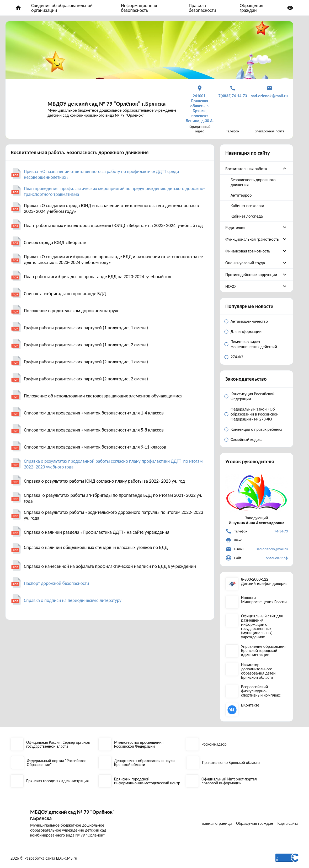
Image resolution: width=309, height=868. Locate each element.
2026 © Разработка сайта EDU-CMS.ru (44, 858)
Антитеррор (241, 195)
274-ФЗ (237, 357)
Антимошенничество (249, 321)
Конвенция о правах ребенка (256, 429)
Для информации (246, 331)
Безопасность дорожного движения (253, 182)
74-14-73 (281, 531)
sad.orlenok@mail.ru (272, 549)
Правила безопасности (202, 8)
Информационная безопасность (139, 8)
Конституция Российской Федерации (252, 396)
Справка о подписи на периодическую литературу (74, 600)
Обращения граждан (252, 8)
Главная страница (241, 819)
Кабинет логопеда (247, 216)
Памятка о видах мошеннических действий (254, 344)
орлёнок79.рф (277, 558)
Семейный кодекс (246, 440)
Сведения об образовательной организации (62, 8)
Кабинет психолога (247, 206)
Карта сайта (288, 827)
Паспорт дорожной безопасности (57, 583)
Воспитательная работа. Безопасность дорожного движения (80, 152)
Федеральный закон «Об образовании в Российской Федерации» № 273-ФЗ (255, 414)
